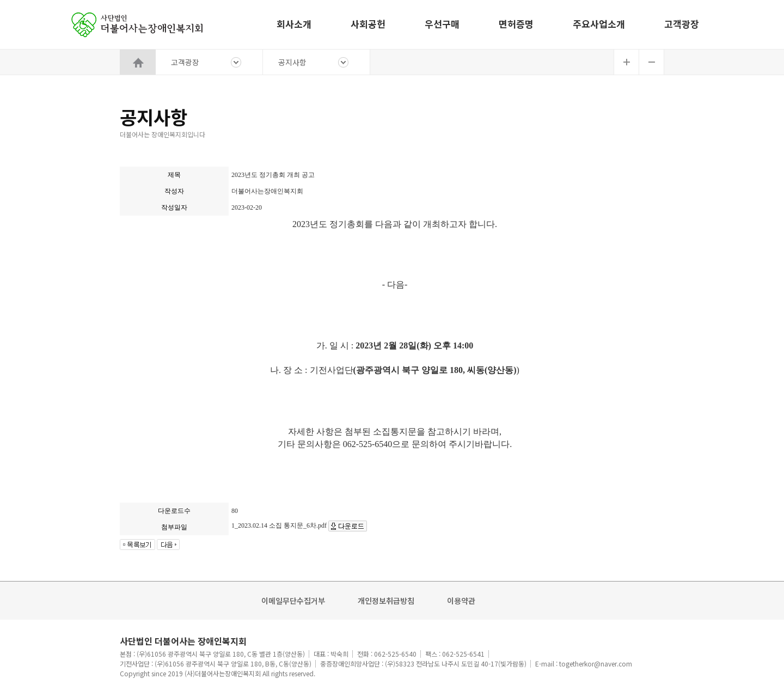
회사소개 (294, 24)
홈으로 (139, 24)
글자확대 (626, 62)
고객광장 (682, 24)
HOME (138, 62)
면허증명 (516, 24)
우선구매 (442, 24)
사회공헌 (368, 24)
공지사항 (292, 62)
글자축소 (652, 62)
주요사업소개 (599, 24)
